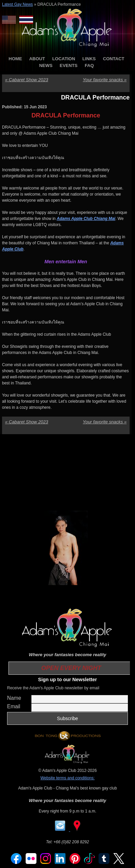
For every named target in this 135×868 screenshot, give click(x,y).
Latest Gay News (17, 4)
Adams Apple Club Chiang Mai (86, 219)
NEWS (46, 65)
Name (14, 698)
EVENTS (69, 65)
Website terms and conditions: (68, 778)
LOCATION (64, 59)
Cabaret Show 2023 (27, 80)
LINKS (89, 59)
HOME (16, 59)
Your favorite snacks (105, 80)
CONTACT (114, 59)
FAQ (89, 65)
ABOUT (37, 59)
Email (14, 706)
